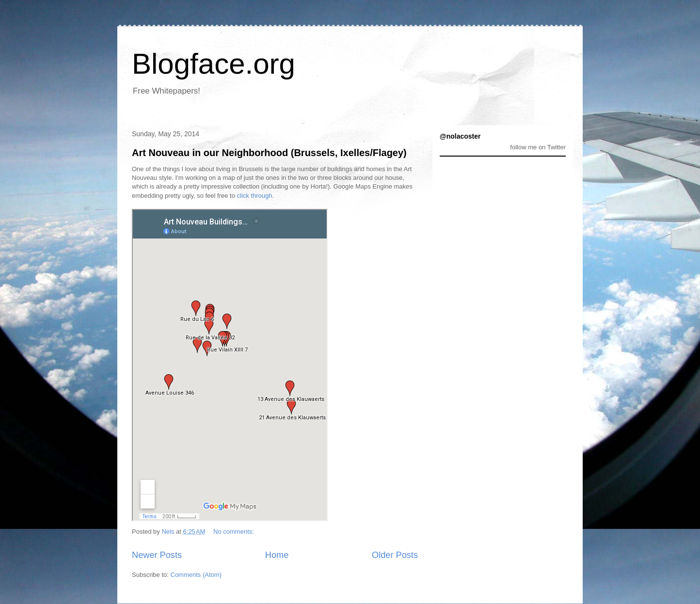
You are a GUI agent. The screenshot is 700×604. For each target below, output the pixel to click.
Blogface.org (214, 64)
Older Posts (395, 555)
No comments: (234, 532)
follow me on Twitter (538, 147)
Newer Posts (157, 555)
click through (255, 196)
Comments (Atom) (196, 575)
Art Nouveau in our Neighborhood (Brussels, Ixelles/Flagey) (269, 153)
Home (277, 555)
